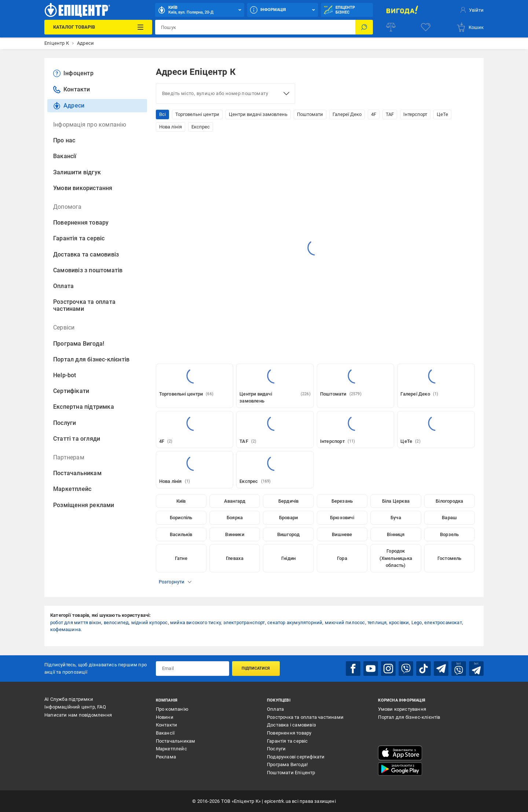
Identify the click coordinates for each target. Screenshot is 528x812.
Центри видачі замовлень (258, 114)
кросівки (399, 622)
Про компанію (172, 709)
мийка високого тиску (195, 622)
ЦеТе (442, 114)
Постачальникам (77, 473)
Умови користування (402, 709)
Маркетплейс (72, 489)
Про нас (64, 140)
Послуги (65, 423)
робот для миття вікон (76, 622)
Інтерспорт (415, 114)
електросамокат (443, 622)
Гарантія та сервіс (79, 238)
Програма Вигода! (79, 344)
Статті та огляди (77, 439)
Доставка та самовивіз (86, 254)
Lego (417, 622)
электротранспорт (244, 622)
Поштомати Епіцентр (291, 773)
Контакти (72, 90)
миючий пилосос (345, 622)
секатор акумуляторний (295, 622)
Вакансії (65, 156)
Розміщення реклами (84, 505)
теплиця (377, 622)
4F (374, 114)
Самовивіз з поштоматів (88, 270)
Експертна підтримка (84, 407)
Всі (162, 114)
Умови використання (83, 188)
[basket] (470, 27)
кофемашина (65, 629)
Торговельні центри (197, 114)
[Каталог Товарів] (98, 27)
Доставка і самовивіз (291, 725)
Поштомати (310, 114)
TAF (390, 114)
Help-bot (65, 375)
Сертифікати (71, 391)
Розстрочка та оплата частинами (84, 305)
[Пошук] (364, 27)
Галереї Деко (347, 114)
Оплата (63, 286)
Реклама (166, 757)
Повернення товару (81, 223)
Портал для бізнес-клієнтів (91, 359)
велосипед (116, 622)
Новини (165, 717)
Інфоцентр (73, 73)
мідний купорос (150, 622)
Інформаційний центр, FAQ (75, 707)
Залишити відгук (77, 172)
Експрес (201, 127)
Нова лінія (170, 127)
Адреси (69, 106)
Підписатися (256, 668)
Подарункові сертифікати (296, 757)
